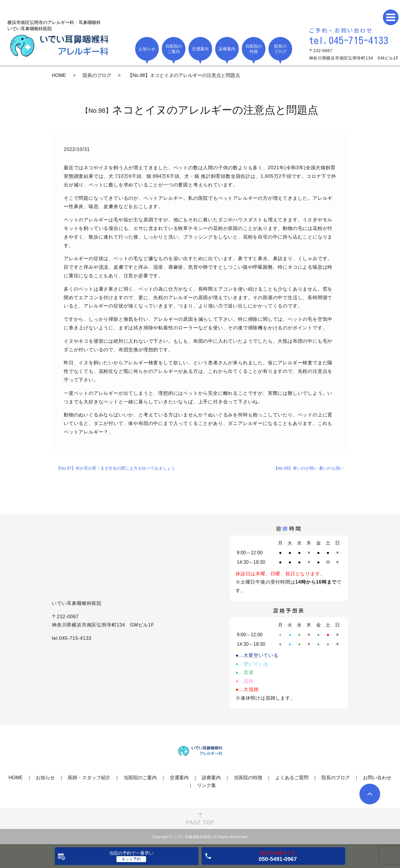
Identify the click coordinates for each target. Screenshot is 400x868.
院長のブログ (97, 75)
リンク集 (207, 785)
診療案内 (211, 778)
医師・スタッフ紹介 (89, 778)
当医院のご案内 (140, 778)
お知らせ (45, 778)
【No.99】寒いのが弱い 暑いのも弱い (309, 468)
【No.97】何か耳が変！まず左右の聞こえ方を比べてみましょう (116, 468)
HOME (59, 75)
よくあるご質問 (292, 778)
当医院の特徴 (248, 778)
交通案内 (179, 778)
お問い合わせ (377, 778)
